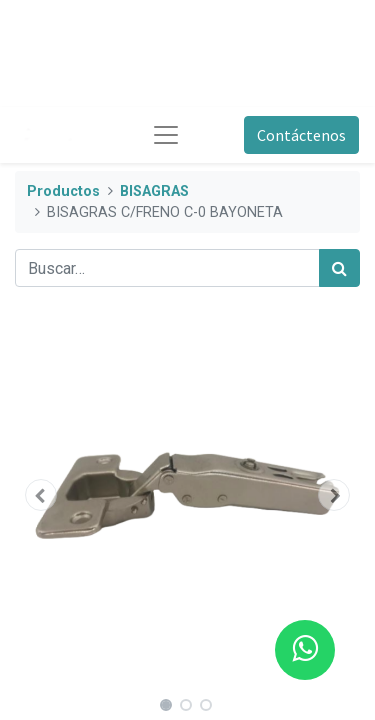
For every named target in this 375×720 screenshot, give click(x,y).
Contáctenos (301, 135)
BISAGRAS (154, 191)
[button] (41, 495)
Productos (63, 191)
